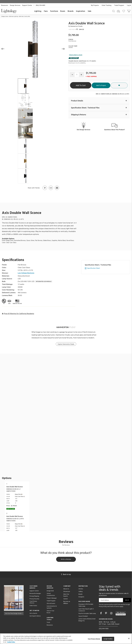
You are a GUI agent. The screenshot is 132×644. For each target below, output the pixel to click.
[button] (3, 49)
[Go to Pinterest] (45, 190)
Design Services (15, 5)
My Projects (95, 5)
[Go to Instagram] (112, 614)
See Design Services (83, 130)
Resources (50, 625)
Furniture (54, 11)
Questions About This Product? (115, 130)
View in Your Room (50, 612)
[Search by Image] (119, 11)
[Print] (57, 190)
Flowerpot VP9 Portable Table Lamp (86, 606)
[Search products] (114, 11)
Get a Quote (33, 614)
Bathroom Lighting (14, 16)
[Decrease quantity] (72, 75)
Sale (89, 11)
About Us (66, 589)
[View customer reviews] (121, 614)
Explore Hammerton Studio (66, 344)
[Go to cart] (129, 11)
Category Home (5, 16)
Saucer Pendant (83, 617)
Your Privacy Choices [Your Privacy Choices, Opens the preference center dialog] (94, 639)
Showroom (5, 5)
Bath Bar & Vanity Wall (25, 16)
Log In (129, 5)
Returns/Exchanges (35, 594)
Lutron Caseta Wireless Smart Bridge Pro (87, 620)
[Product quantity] (77, 75)
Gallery (81, 592)
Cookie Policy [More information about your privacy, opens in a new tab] (11, 642)
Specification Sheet (94, 268)
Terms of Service (115, 607)
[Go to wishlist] (124, 11)
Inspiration (81, 11)
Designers (81, 597)
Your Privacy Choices (33, 603)
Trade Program (119, 5)
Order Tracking (107, 5)
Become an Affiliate (67, 603)
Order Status (33, 606)
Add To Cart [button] (87, 85)
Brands (71, 11)
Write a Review (66, 560)
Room (63, 11)
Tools (48, 623)
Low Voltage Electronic (26, 273)
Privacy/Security (34, 599)
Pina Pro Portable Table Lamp (87, 614)
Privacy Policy (103, 607)
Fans (46, 11)
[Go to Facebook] (101, 614)
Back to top (66, 575)
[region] (66, 639)
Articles (81, 589)
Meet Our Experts (66, 596)
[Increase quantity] (81, 75)
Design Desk (50, 591)
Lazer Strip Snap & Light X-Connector (86, 610)
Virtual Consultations (51, 595)
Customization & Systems (52, 607)
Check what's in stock (76, 55)
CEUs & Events (51, 604)
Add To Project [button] (112, 85)
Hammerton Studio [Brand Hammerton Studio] (76, 26)
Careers (66, 599)
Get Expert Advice (35, 616)
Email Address (105, 600)
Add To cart (11, 509)
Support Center (27, 5)
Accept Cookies (108, 639)
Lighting (38, 11)
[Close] (129, 638)
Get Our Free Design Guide (14, 613)
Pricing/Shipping (34, 596)
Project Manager (52, 598)
